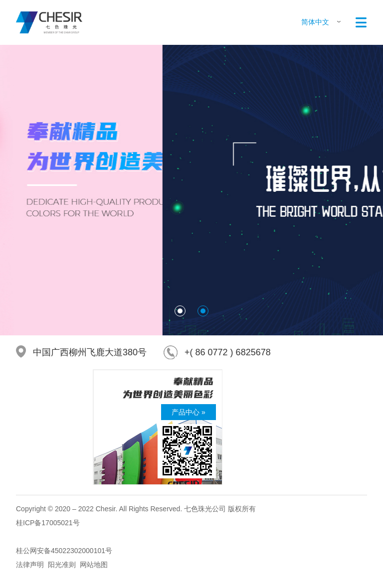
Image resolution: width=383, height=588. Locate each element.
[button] (180, 311)
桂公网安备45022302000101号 (64, 551)
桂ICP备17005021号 (48, 523)
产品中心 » (189, 412)
